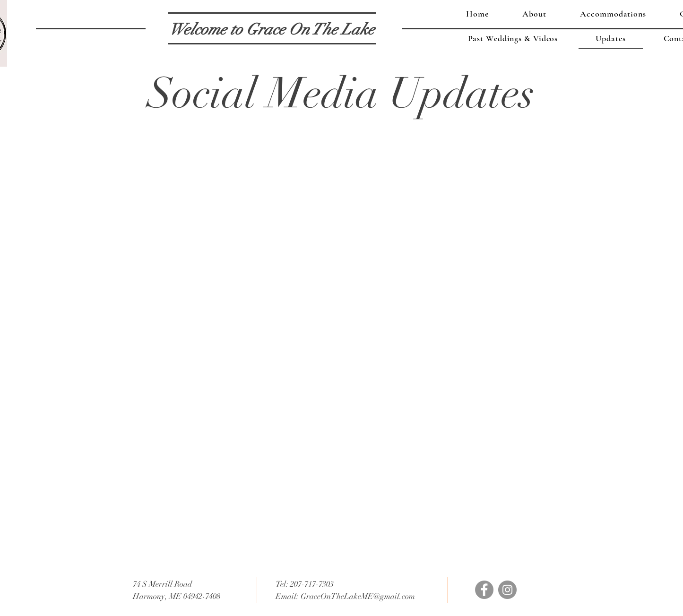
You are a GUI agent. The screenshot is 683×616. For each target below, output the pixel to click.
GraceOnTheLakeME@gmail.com (358, 596)
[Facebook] (484, 590)
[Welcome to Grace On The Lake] (272, 30)
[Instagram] (507, 590)
